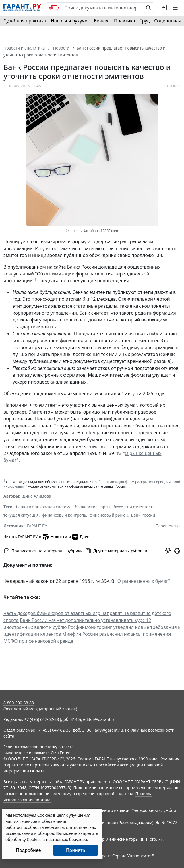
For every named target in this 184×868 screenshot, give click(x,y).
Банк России (143, 515)
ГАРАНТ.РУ (37, 526)
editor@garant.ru (99, 719)
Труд (145, 21)
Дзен (81, 537)
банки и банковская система (44, 507)
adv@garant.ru (109, 730)
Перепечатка (168, 526)
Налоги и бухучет (70, 21)
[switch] (54, 8)
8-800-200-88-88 (19, 703)
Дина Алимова (37, 496)
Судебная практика (25, 21)
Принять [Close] (76, 850)
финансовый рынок (109, 515)
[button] (164, 8)
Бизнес (102, 21)
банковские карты (93, 507)
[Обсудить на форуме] (168, 551)
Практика (124, 21)
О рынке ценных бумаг (143, 581)
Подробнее (28, 850)
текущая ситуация (21, 515)
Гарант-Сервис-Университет (125, 856)
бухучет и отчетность (134, 507)
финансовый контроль (64, 515)
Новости (55, 537)
